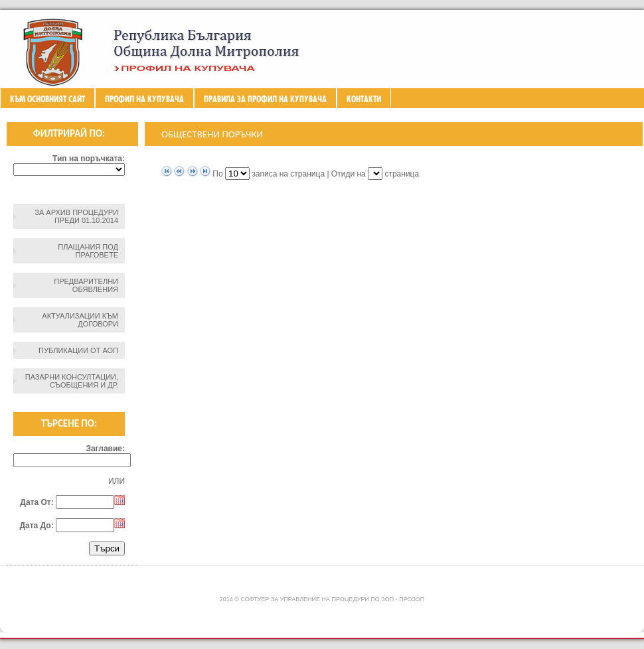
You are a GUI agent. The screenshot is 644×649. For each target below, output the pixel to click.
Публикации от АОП (78, 350)
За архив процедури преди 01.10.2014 (76, 216)
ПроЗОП (412, 599)
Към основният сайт (47, 99)
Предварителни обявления (86, 285)
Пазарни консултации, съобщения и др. (72, 381)
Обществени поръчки (212, 134)
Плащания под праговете (88, 251)
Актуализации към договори (80, 320)
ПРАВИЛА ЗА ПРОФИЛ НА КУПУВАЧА (265, 99)
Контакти (364, 99)
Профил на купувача (144, 99)
